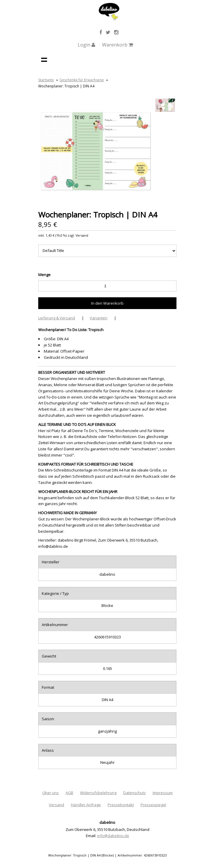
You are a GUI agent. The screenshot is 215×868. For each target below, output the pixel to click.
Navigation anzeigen (44, 59)
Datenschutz (135, 793)
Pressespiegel (153, 805)
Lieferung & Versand (57, 318)
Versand (56, 805)
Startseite (46, 80)
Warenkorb (117, 45)
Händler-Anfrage (86, 805)
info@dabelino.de (113, 836)
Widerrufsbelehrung (98, 793)
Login (86, 45)
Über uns (51, 793)
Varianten (99, 318)
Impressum (163, 793)
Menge (44, 275)
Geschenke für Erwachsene (82, 80)
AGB (69, 793)
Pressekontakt (121, 805)
